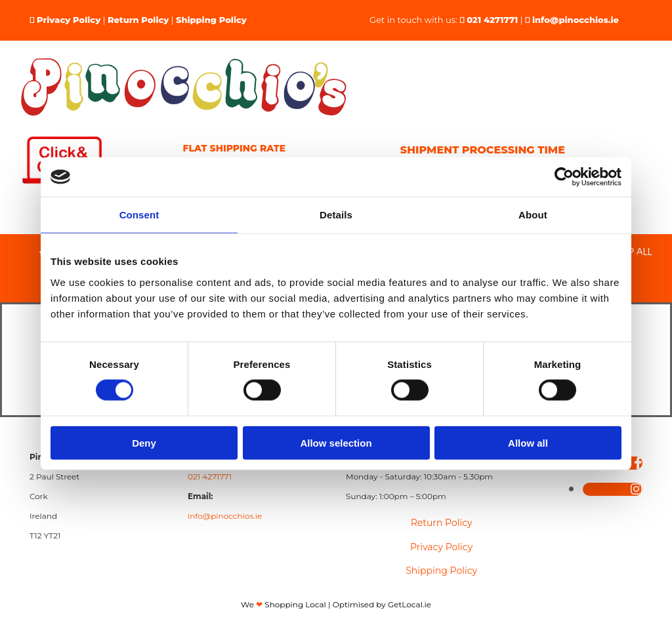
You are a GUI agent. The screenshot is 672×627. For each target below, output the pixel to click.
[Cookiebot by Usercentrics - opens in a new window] (564, 177)
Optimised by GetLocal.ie (382, 604)
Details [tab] (336, 215)
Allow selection (336, 442)
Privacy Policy (69, 20)
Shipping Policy (211, 20)
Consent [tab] (139, 215)
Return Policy (138, 20)
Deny (144, 442)
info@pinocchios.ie (576, 20)
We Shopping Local (283, 604)
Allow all (528, 442)
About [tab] (533, 215)
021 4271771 (492, 20)
